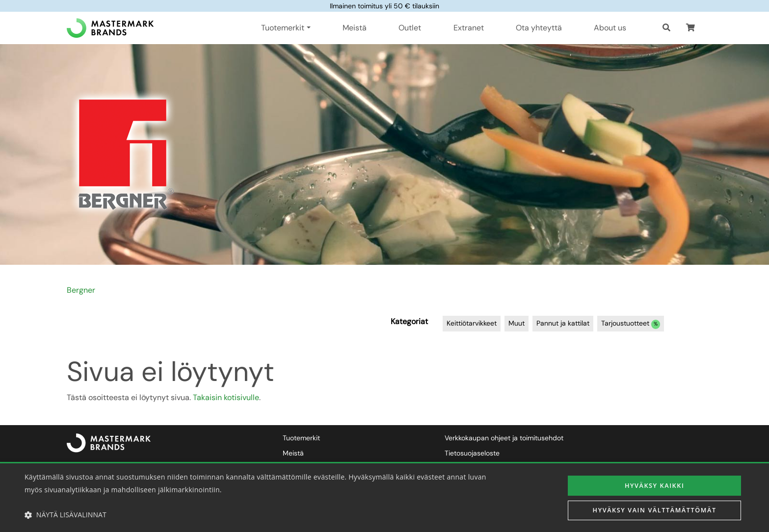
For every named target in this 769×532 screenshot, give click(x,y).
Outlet (410, 28)
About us (610, 28)
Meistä (355, 28)
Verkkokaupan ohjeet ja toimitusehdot (504, 438)
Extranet (469, 28)
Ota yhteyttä (539, 28)
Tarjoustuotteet (631, 324)
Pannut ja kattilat (563, 323)
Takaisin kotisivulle (226, 397)
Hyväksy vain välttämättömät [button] (654, 511)
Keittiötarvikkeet (472, 323)
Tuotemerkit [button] (283, 28)
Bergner (81, 290)
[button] (690, 28)
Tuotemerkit (301, 438)
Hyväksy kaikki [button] (654, 484)
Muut (517, 323)
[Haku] (666, 28)
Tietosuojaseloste (472, 453)
